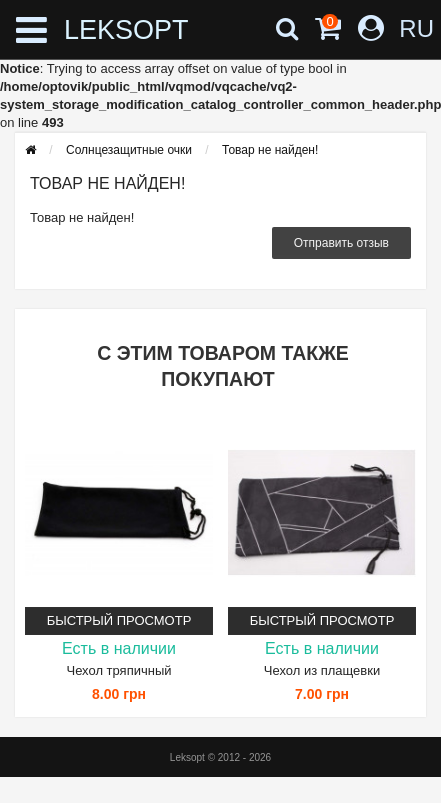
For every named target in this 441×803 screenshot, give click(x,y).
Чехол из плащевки (322, 670)
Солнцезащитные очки (129, 150)
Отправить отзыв (341, 243)
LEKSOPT (103, 30)
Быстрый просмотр (119, 620)
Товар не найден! (270, 150)
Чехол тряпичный (118, 670)
